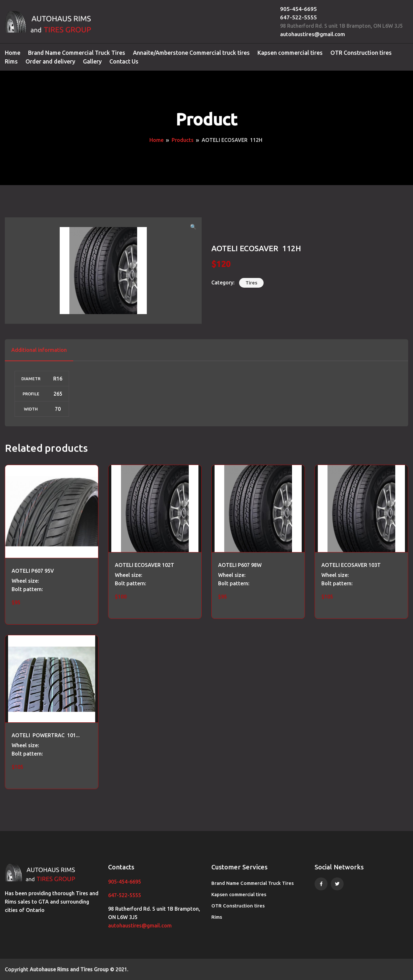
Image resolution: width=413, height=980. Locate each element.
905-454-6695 (298, 9)
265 (58, 394)
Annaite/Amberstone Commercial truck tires (191, 53)
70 (58, 409)
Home (13, 53)
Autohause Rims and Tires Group (69, 969)
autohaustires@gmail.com (312, 34)
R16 (58, 379)
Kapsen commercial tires (290, 53)
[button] (193, 227)
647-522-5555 (298, 17)
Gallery (92, 61)
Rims (11, 61)
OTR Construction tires (361, 53)
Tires (251, 283)
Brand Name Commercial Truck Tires (77, 53)
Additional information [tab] (39, 350)
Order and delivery (50, 61)
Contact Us (124, 61)
